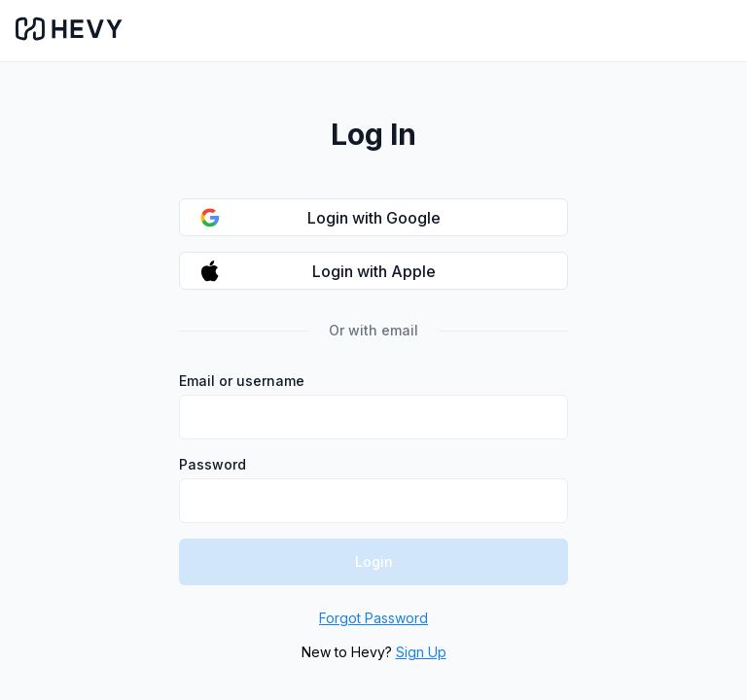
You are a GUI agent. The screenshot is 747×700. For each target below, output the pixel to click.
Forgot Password (373, 618)
